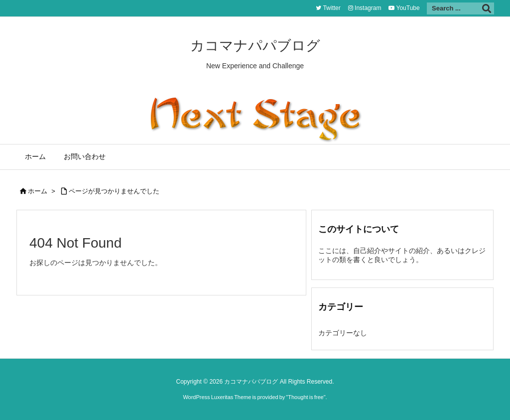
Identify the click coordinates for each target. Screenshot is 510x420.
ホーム (38, 191)
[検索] (487, 8)
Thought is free (306, 397)
